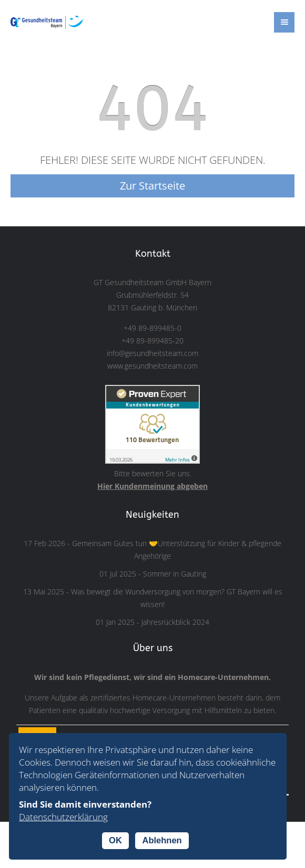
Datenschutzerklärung (63, 817)
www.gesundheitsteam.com (152, 366)
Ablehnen (162, 840)
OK (115, 840)
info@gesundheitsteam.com (152, 353)
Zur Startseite (152, 186)
